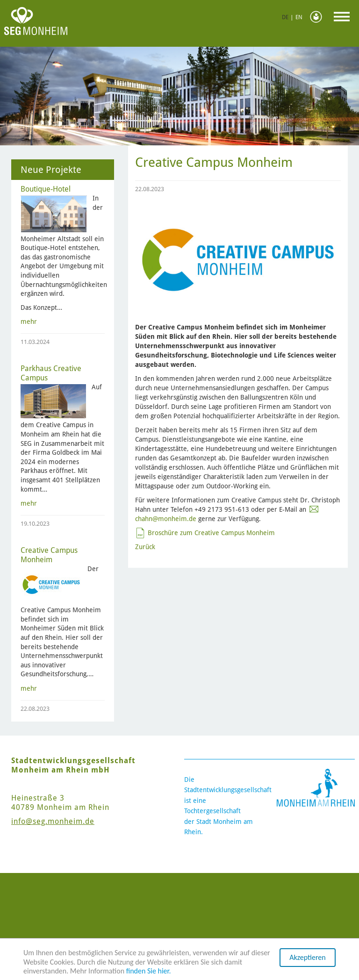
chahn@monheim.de (166, 519)
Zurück (145, 547)
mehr (29, 322)
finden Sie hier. (149, 971)
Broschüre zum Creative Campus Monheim (211, 533)
